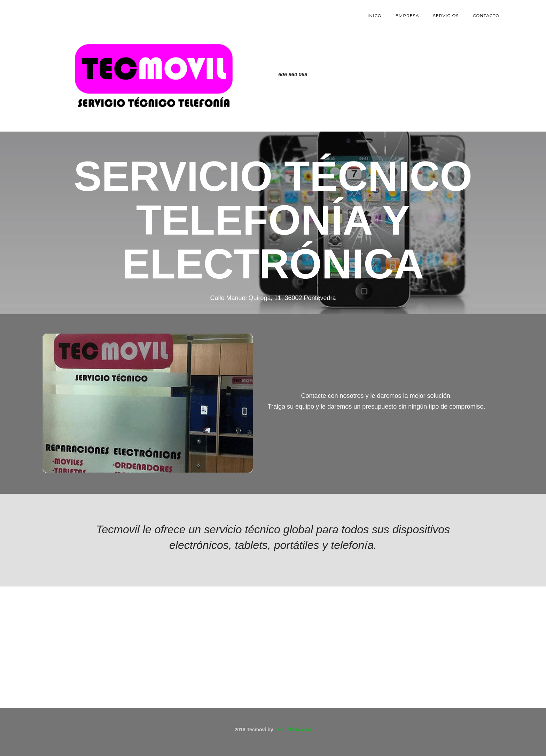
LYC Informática (293, 730)
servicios (446, 15)
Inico (375, 15)
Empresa (407, 15)
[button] (54, 549)
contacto (486, 15)
